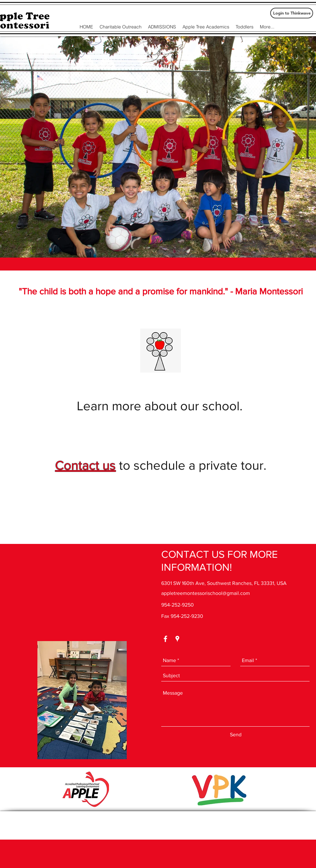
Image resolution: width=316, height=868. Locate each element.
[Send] (236, 735)
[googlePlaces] (177, 639)
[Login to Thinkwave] (292, 13)
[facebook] (165, 639)
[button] (158, 147)
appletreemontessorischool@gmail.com (206, 593)
